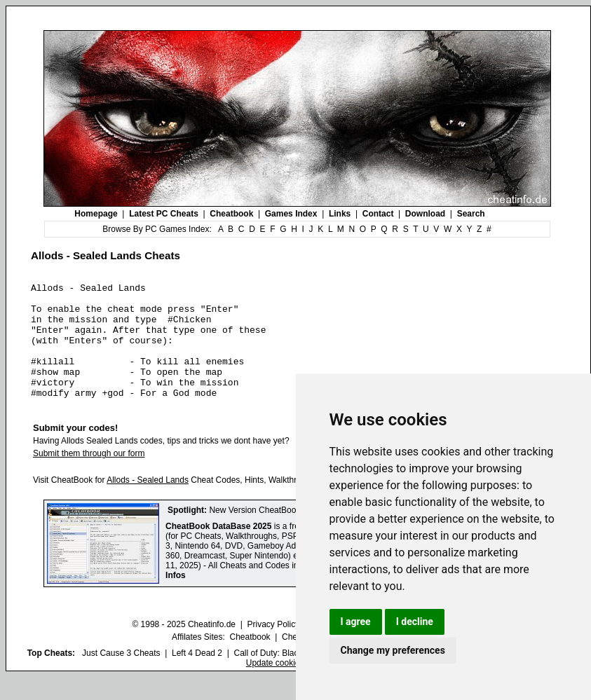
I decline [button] (415, 622)
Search (471, 214)
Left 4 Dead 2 (197, 676)
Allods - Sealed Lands (148, 503)
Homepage (96, 214)
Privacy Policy (273, 647)
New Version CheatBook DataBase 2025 (285, 533)
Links (340, 214)
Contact (378, 214)
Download (425, 214)
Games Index (291, 214)
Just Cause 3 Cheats (121, 676)
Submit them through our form (89, 476)
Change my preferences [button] (393, 650)
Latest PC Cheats (164, 214)
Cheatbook (231, 214)
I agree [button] (356, 622)
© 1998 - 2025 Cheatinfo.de (184, 647)
